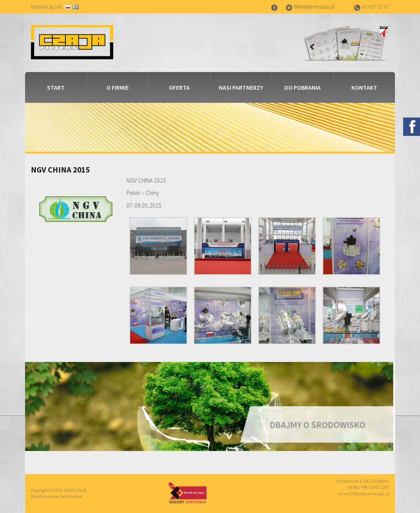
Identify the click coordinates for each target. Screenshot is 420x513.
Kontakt (364, 87)
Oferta (179, 87)
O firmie (118, 87)
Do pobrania (302, 87)
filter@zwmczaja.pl (314, 7)
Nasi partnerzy (241, 87)
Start (56, 87)
